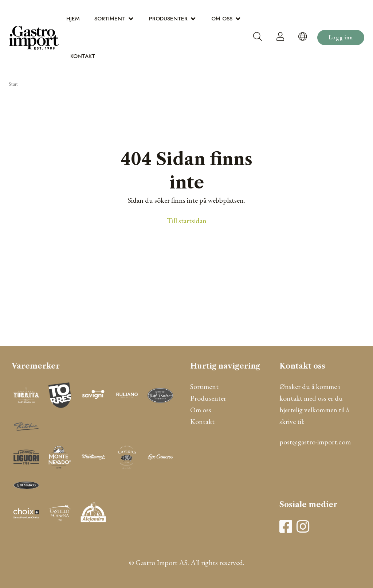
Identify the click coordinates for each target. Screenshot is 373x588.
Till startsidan (187, 221)
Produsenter (168, 19)
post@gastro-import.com (315, 442)
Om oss (222, 19)
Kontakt (83, 56)
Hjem (73, 19)
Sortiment (110, 19)
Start (13, 84)
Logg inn (341, 37)
